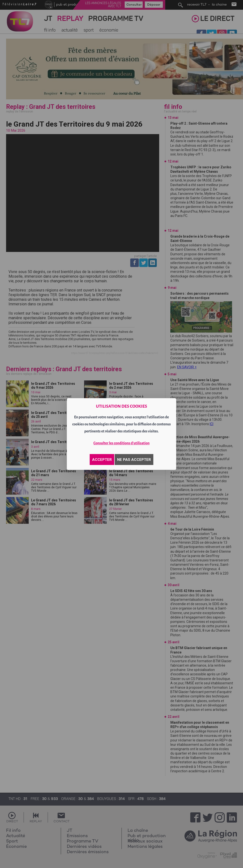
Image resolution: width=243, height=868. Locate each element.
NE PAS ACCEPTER (134, 460)
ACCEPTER (102, 460)
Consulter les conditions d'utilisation (122, 443)
